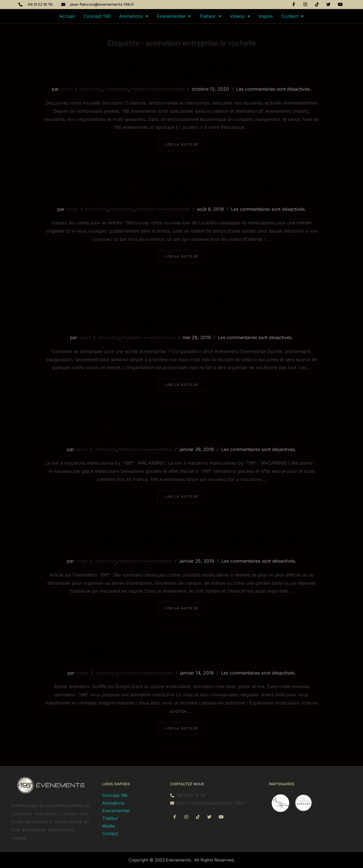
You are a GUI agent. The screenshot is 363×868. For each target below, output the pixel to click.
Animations (134, 16)
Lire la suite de (185, 142)
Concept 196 (97, 16)
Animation (91, 89)
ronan (67, 89)
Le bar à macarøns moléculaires (181, 431)
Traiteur (210, 16)
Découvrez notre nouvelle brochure (181, 71)
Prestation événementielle (157, 89)
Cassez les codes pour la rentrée (181, 191)
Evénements (116, 89)
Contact (293, 16)
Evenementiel (174, 16)
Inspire (266, 16)
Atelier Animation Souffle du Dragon (181, 655)
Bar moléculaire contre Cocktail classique (181, 543)
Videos (240, 16)
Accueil (67, 16)
